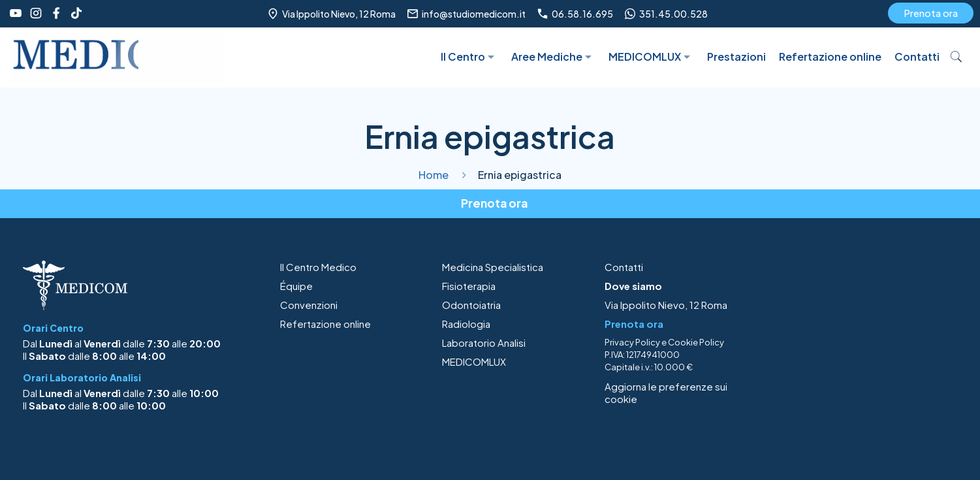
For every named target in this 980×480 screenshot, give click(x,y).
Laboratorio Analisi (484, 343)
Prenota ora (931, 13)
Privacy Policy (632, 342)
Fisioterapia (469, 286)
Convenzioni (309, 305)
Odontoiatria (471, 305)
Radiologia (466, 324)
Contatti (624, 267)
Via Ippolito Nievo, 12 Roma (666, 305)
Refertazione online (325, 324)
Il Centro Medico (318, 267)
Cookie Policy (696, 342)
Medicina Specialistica (493, 267)
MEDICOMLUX (474, 361)
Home (434, 175)
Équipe (296, 286)
